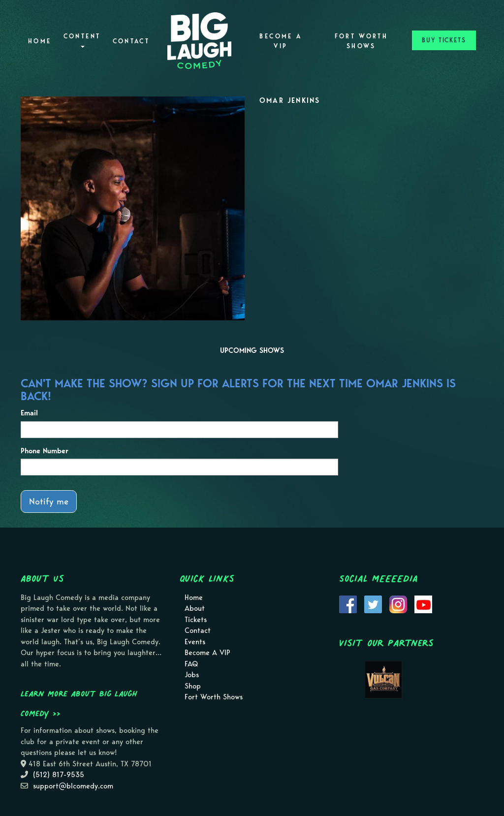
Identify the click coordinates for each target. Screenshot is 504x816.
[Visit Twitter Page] (373, 603)
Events (195, 642)
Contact (131, 41)
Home (40, 41)
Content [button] (82, 40)
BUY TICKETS (444, 40)
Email (29, 413)
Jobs (192, 675)
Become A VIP (281, 41)
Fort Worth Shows (362, 41)
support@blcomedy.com (73, 786)
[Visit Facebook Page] (348, 603)
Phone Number (45, 451)
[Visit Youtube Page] (423, 603)
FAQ (191, 664)
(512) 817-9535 (59, 775)
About (195, 608)
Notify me (49, 501)
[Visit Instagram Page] (398, 603)
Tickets (196, 620)
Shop (193, 686)
